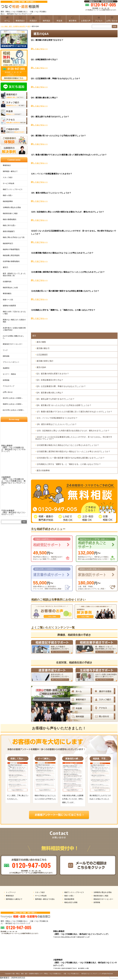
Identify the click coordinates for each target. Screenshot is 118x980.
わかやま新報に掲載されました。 (13, 337)
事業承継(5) (7, 293)
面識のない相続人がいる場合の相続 (14, 321)
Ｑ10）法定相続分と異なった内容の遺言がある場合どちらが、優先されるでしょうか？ (73, 431)
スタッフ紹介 (8, 177)
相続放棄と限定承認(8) (11, 255)
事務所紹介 (7, 165)
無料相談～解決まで (10, 171)
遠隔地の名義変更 (9, 306)
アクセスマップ (9, 386)
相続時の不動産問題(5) (11, 249)
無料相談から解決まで (14, 899)
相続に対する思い (9, 225)
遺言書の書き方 (43, 348)
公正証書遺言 (42, 355)
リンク (5, 350)
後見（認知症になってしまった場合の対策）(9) (14, 274)
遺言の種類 (41, 342)
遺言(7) (5, 267)
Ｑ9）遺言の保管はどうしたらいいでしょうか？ (57, 424)
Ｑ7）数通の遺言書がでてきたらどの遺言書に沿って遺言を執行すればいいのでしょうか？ (74, 412)
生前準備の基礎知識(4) (11, 261)
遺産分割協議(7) (9, 231)
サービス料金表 (9, 183)
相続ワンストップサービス (13, 189)
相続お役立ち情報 (71, 902)
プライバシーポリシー (11, 362)
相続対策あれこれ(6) (10, 288)
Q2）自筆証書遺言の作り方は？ (50, 380)
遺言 (34, 336)
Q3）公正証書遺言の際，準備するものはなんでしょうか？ (61, 386)
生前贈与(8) (7, 282)
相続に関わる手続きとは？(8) (14, 237)
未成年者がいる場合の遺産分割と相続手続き (14, 329)
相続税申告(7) (8, 243)
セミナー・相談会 (9, 374)
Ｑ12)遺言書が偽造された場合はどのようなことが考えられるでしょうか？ (68, 445)
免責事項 (6, 368)
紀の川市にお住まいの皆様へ (13, 410)
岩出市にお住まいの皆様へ (13, 398)
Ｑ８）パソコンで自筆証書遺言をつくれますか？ (57, 418)
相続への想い (8, 195)
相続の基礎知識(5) (10, 219)
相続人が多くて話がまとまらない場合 (14, 313)
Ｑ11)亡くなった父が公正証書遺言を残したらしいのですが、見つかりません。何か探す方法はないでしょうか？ (74, 438)
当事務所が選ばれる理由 (12, 207)
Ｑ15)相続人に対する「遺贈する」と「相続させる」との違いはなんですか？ (69, 464)
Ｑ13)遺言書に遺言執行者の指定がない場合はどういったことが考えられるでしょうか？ (73, 451)
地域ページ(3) (8, 300)
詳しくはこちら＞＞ (39, 49)
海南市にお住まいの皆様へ (13, 404)
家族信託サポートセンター (13, 344)
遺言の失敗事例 (43, 470)
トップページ (11, 892)
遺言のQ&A (41, 367)
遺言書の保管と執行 (45, 361)
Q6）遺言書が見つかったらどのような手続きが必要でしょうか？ (64, 405)
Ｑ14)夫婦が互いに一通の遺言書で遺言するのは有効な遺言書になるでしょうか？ (71, 458)
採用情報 (6, 380)
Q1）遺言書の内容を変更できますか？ (53, 374)
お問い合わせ (8, 392)
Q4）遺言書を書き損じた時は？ (50, 393)
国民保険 (6, 356)
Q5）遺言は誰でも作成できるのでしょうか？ (55, 399)
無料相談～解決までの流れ (45, 899)
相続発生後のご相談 (10, 213)
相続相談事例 (8, 201)
